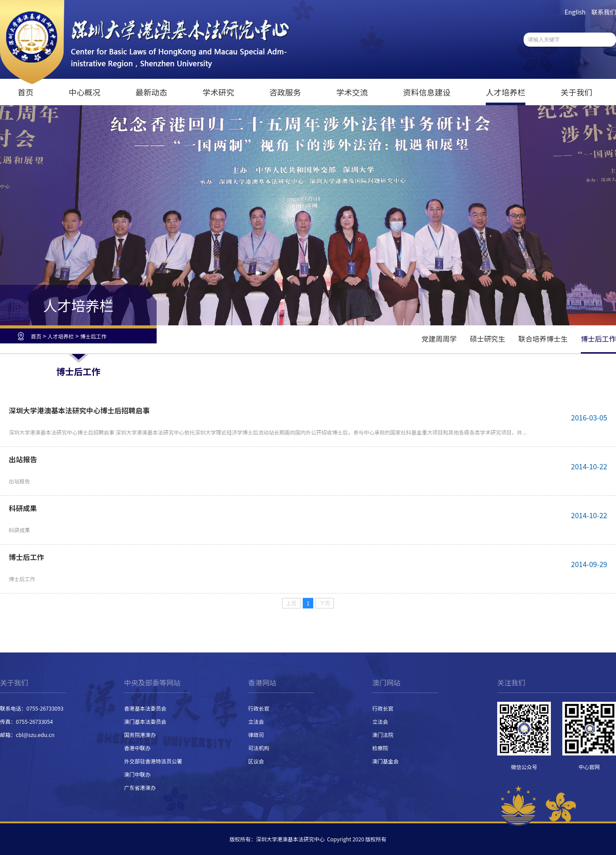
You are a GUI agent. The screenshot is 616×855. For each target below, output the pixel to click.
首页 (26, 92)
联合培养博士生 (543, 339)
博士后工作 (93, 336)
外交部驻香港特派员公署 (153, 761)
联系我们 (604, 12)
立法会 (256, 721)
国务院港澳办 (140, 735)
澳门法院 (383, 735)
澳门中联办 (137, 774)
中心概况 (84, 92)
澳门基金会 (385, 761)
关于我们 (576, 92)
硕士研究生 (488, 339)
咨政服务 (285, 92)
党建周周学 (439, 339)
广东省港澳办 (140, 787)
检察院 (380, 748)
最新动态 (151, 92)
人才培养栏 (506, 92)
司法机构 (259, 748)
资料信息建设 (427, 92)
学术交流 (352, 92)
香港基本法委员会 (145, 708)
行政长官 (259, 708)
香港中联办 (137, 748)
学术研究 (218, 92)
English (575, 12)
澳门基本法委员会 (145, 721)
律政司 (256, 735)
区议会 (256, 761)
